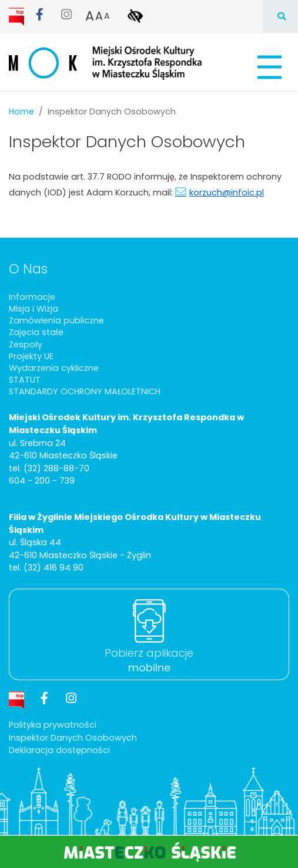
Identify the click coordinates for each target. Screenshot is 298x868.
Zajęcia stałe (36, 332)
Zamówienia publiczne (56, 320)
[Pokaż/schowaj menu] (268, 67)
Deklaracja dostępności (59, 750)
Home (21, 112)
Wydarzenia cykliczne (54, 368)
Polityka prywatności (53, 725)
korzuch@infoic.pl (227, 192)
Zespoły (26, 345)
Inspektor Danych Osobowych (73, 738)
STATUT (25, 380)
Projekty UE (31, 356)
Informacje (32, 297)
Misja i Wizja (34, 309)
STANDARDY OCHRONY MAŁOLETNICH (85, 391)
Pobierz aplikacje (149, 660)
